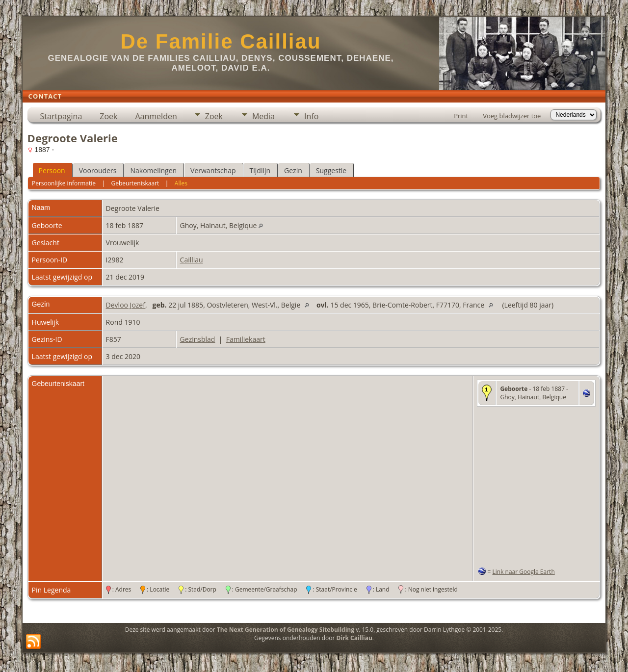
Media (263, 116)
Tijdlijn (260, 170)
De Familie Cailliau (221, 41)
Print (461, 116)
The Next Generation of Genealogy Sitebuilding (286, 630)
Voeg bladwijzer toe (512, 116)
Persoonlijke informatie (64, 183)
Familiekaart (246, 339)
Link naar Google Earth (524, 572)
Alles (181, 183)
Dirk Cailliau (354, 638)
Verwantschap (213, 170)
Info (311, 116)
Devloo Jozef (126, 305)
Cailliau (192, 260)
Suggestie (331, 170)
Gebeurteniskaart (135, 183)
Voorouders (98, 170)
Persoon (52, 170)
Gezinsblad (198, 339)
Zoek (108, 116)
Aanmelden (156, 116)
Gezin (293, 170)
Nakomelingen (153, 170)
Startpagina (61, 116)
